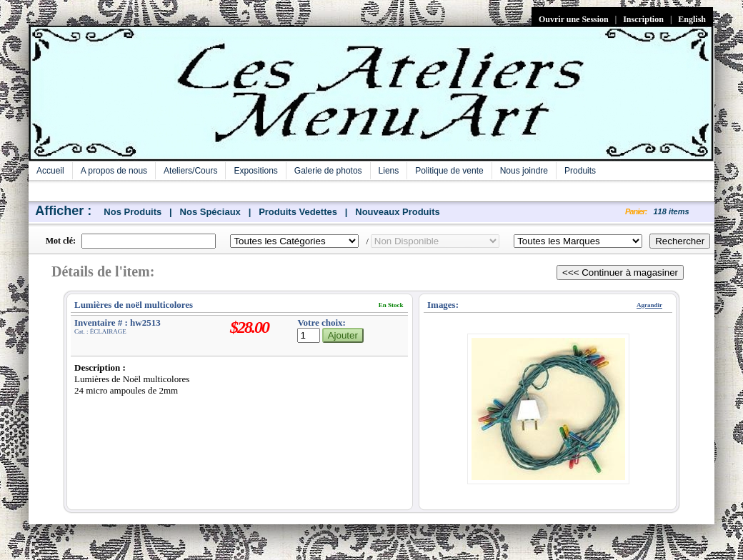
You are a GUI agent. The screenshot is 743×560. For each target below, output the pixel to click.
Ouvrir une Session (574, 19)
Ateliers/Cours (190, 171)
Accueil (50, 171)
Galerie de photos (328, 171)
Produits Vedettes (298, 212)
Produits (580, 171)
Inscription (643, 19)
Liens (389, 171)
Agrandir (649, 305)
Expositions (255, 171)
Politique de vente (449, 171)
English (692, 19)
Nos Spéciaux (210, 212)
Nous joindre (524, 171)
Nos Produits (133, 212)
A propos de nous (114, 171)
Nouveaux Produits (397, 212)
